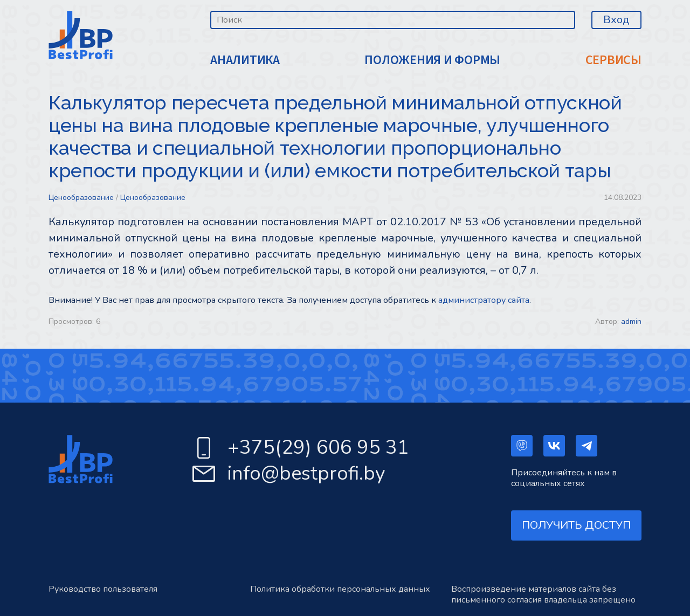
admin (631, 321)
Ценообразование (81, 198)
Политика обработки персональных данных (340, 589)
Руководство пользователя (103, 589)
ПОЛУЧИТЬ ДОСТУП (576, 525)
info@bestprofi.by (306, 473)
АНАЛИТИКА (245, 60)
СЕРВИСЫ (613, 60)
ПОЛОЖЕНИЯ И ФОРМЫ (432, 60)
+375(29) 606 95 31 (318, 448)
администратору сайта (484, 300)
